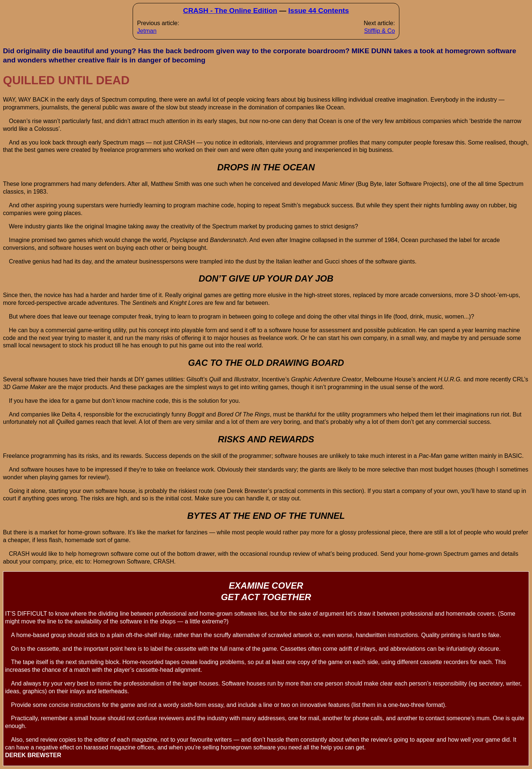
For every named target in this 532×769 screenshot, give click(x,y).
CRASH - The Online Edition (230, 11)
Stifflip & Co (380, 31)
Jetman (147, 31)
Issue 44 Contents (318, 11)
